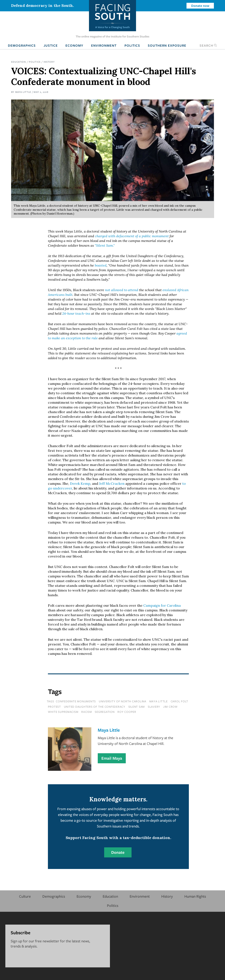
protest (54, 707)
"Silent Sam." (105, 245)
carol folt (180, 701)
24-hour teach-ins (77, 313)
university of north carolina (123, 701)
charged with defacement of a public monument (132, 236)
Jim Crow (170, 707)
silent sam (137, 707)
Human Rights (195, 896)
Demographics (22, 45)
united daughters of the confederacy (95, 707)
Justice (51, 45)
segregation (105, 712)
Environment (104, 45)
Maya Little (23, 92)
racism (87, 712)
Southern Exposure (167, 45)
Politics (132, 45)
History (49, 62)
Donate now (200, 6)
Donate (118, 852)
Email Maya (112, 758)
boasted (101, 265)
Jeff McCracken (112, 483)
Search (208, 45)
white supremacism (63, 712)
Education (19, 62)
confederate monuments (76, 701)
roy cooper (127, 712)
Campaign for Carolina (162, 605)
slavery (154, 707)
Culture (25, 896)
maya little (158, 701)
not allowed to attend (122, 290)
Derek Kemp (80, 483)
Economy (74, 45)
